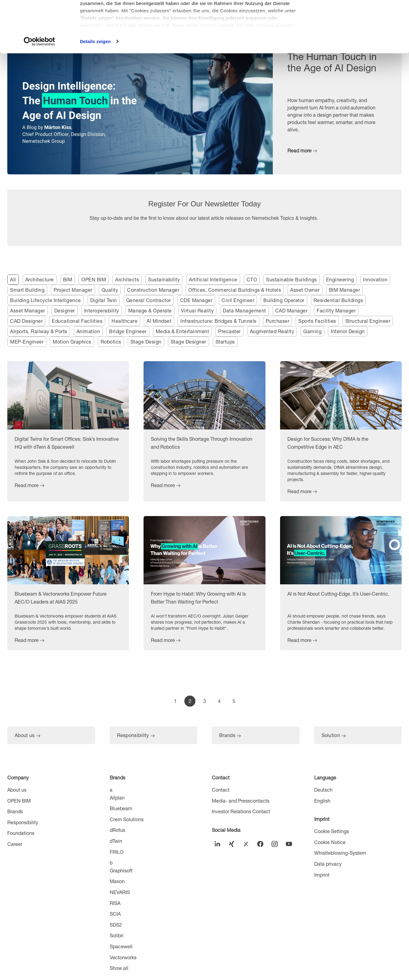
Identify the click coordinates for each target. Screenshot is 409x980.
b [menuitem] (111, 862)
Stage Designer (188, 342)
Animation (88, 331)
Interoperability (102, 310)
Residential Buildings (338, 300)
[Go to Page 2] (190, 701)
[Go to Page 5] (234, 701)
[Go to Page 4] (219, 701)
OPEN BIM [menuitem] (19, 801)
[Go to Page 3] (204, 701)
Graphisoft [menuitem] (121, 870)
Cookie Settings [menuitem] (332, 831)
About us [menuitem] (17, 790)
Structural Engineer (368, 321)
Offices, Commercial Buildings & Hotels (235, 290)
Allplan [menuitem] (117, 798)
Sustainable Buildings (292, 279)
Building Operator (284, 300)
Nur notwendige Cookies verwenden (358, 36)
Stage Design (146, 342)
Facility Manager (336, 310)
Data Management (244, 310)
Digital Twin (104, 300)
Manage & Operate (150, 310)
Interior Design (348, 331)
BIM (68, 279)
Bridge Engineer (128, 331)
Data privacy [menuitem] (328, 864)
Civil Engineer (238, 300)
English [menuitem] (322, 801)
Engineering (340, 279)
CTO (252, 279)
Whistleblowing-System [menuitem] (340, 853)
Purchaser (278, 321)
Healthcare (124, 321)
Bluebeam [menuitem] (121, 808)
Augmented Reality (272, 331)
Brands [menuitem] (15, 811)
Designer (65, 310)
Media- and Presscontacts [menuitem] (241, 801)
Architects (127, 279)
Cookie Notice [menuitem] (330, 842)
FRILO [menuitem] (117, 852)
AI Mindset (159, 321)
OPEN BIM (94, 279)
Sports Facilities (317, 321)
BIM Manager (345, 290)
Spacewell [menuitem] (121, 946)
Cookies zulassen (358, 15)
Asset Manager (28, 310)
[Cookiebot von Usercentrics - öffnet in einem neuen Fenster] (39, 90)
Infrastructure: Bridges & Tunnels (219, 321)
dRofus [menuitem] (117, 830)
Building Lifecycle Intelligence (46, 300)
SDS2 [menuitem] (116, 925)
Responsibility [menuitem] (23, 822)
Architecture (40, 279)
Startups (225, 342)
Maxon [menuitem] (117, 881)
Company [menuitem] (18, 777)
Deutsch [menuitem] (323, 790)
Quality (110, 290)
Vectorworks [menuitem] (123, 957)
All (13, 279)
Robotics (111, 342)
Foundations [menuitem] (21, 833)
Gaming (312, 331)
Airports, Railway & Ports (39, 331)
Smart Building (27, 290)
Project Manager (73, 290)
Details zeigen (95, 89)
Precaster (229, 331)
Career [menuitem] (15, 844)
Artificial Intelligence (213, 279)
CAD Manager (292, 310)
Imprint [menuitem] (322, 819)
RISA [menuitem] (115, 903)
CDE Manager (196, 300)
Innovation (375, 279)
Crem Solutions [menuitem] (127, 819)
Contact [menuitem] (221, 777)
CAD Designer (26, 321)
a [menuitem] (111, 790)
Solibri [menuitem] (117, 935)
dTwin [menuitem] (116, 841)
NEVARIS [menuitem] (120, 892)
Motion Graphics (72, 342)
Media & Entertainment (183, 331)
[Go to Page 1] (175, 701)
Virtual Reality (197, 310)
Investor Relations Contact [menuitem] (241, 811)
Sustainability (164, 279)
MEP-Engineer (27, 342)
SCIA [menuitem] (115, 914)
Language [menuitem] (325, 777)
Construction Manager (153, 290)
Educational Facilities (77, 321)
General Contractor (149, 300)
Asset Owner (305, 290)
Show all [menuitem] (119, 968)
